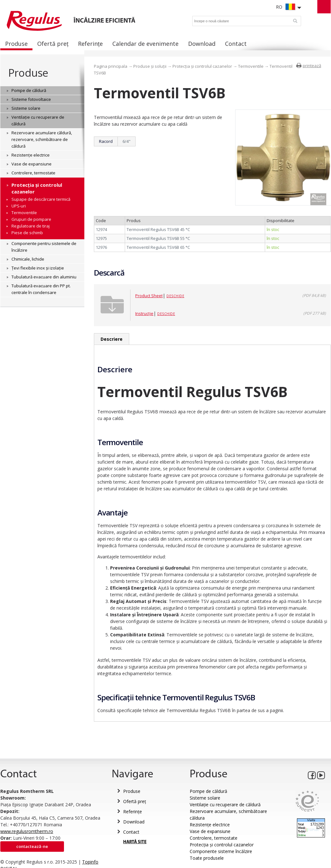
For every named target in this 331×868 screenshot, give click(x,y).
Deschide (175, 296)
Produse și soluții (150, 66)
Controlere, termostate (214, 838)
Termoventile (251, 66)
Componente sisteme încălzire (221, 851)
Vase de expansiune (210, 831)
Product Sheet (149, 296)
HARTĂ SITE (135, 842)
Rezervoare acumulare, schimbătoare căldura (228, 815)
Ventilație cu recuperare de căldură (225, 805)
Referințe (133, 812)
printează (312, 66)
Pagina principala (111, 66)
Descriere (112, 339)
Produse (28, 73)
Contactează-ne (32, 846)
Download (134, 822)
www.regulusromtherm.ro (27, 831)
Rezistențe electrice (210, 825)
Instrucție (144, 313)
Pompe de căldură (208, 791)
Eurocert (307, 801)
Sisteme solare (205, 798)
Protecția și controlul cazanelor (202, 66)
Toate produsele (207, 858)
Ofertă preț (135, 801)
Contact (131, 832)
